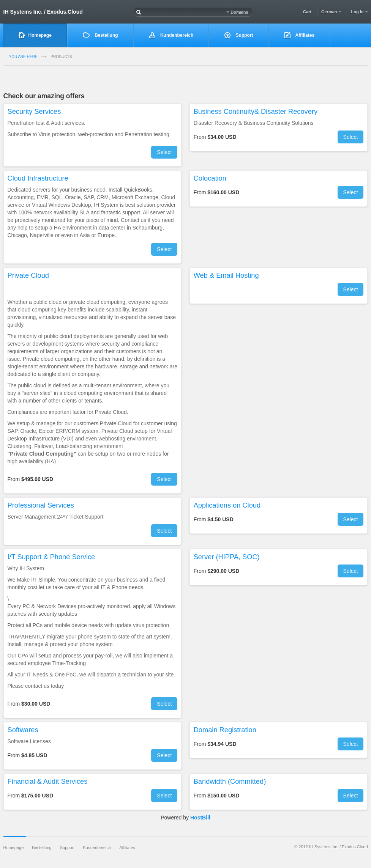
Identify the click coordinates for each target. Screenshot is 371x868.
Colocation (210, 178)
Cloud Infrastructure (38, 178)
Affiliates (300, 35)
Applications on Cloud (227, 505)
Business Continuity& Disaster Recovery (256, 112)
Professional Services (41, 505)
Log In (359, 12)
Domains (237, 12)
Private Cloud (28, 275)
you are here (23, 57)
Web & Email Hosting (226, 275)
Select (164, 152)
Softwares (23, 730)
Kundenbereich (171, 35)
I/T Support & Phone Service (51, 557)
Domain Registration (225, 730)
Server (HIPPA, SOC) (227, 557)
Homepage (35, 35)
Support (239, 35)
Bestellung (100, 35)
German (331, 12)
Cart (307, 12)
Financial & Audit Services (48, 782)
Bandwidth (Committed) (230, 782)
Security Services (34, 112)
